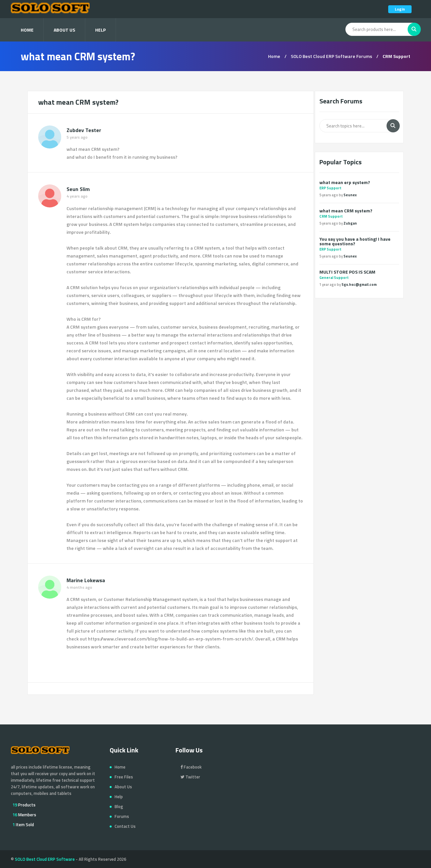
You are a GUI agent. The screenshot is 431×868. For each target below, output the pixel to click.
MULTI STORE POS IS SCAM (347, 272)
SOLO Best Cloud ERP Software (45, 859)
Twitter (190, 777)
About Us (64, 30)
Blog (119, 806)
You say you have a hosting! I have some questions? (355, 241)
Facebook (191, 767)
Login (400, 9)
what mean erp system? (345, 182)
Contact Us (125, 826)
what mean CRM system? (346, 211)
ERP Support (330, 188)
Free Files (124, 777)
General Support (334, 278)
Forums (122, 816)
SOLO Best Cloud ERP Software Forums (331, 56)
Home (27, 30)
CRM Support (331, 216)
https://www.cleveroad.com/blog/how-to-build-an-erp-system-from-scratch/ (171, 639)
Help (100, 30)
